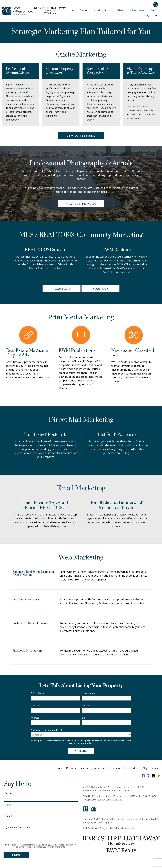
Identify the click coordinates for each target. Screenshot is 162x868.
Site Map (118, 800)
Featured (71, 768)
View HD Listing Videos (81, 204)
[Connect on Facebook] (143, 776)
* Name (8, 793)
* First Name (38, 693)
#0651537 (109, 787)
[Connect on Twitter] (153, 776)
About (136, 768)
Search (97, 10)
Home (73, 10)
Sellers (106, 768)
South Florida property (104, 108)
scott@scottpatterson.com (96, 800)
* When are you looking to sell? (47, 730)
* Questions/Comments (17, 828)
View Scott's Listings (81, 136)
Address (35, 718)
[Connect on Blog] (158, 776)
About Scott (62, 289)
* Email (35, 706)
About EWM (101, 289)
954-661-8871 (150, 796)
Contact (156, 16)
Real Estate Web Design (96, 828)
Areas (126, 768)
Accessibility (105, 823)
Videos (133, 10)
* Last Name (88, 693)
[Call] (157, 5)
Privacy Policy (89, 823)
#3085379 (140, 787)
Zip (83, 718)
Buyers (26, 108)
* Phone (86, 706)
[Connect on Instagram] (148, 776)
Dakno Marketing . (124, 828)
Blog (147, 16)
